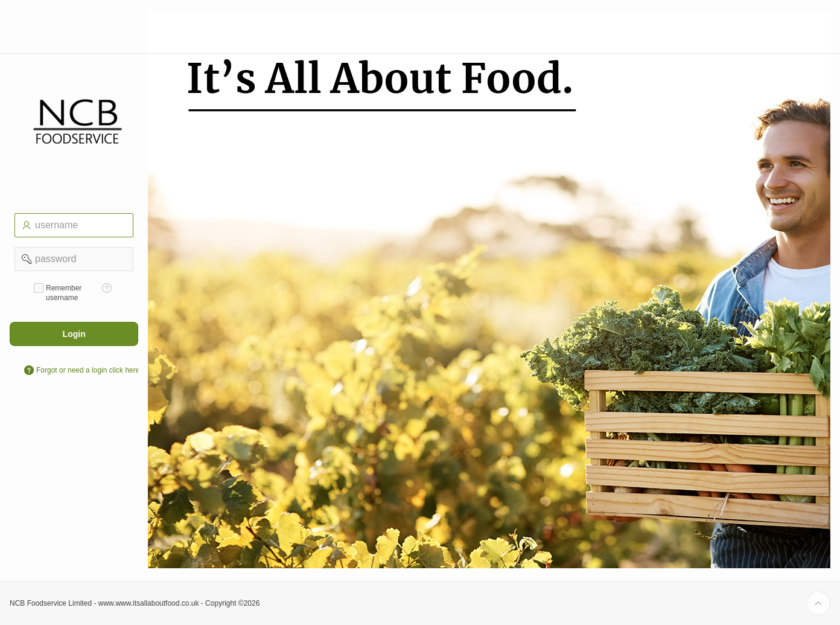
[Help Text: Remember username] (107, 288)
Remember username (64, 293)
